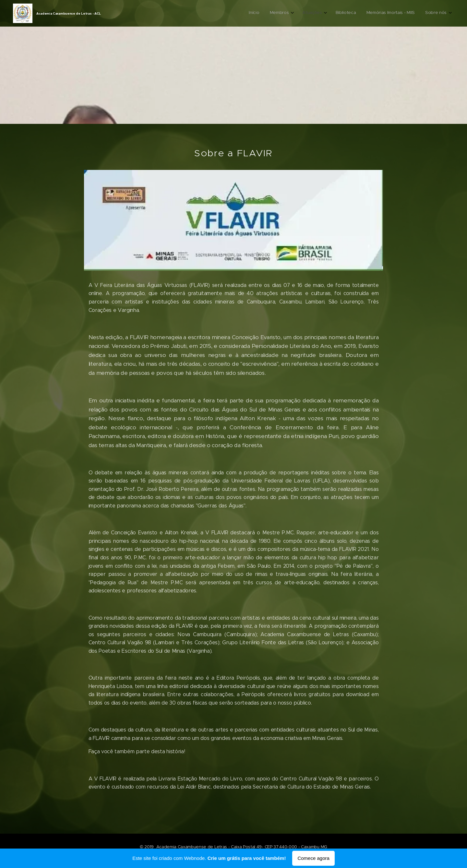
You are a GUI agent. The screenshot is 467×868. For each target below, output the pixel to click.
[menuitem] (390, 13)
